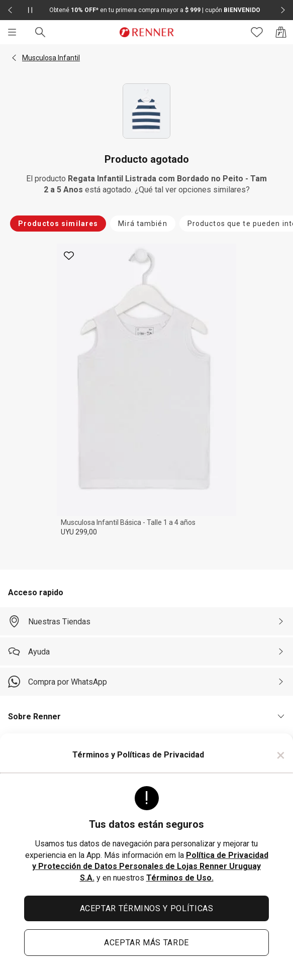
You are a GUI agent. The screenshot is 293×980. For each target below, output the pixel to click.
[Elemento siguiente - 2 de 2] (283, 10)
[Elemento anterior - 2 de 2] (10, 10)
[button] (14, 58)
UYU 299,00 (79, 532)
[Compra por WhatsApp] (146, 682)
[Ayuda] (146, 651)
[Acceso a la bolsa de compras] (281, 32)
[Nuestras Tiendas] (146, 621)
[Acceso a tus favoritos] (257, 32)
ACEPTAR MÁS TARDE (146, 943)
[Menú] (12, 32)
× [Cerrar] (281, 755)
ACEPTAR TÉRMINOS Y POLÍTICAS (147, 908)
